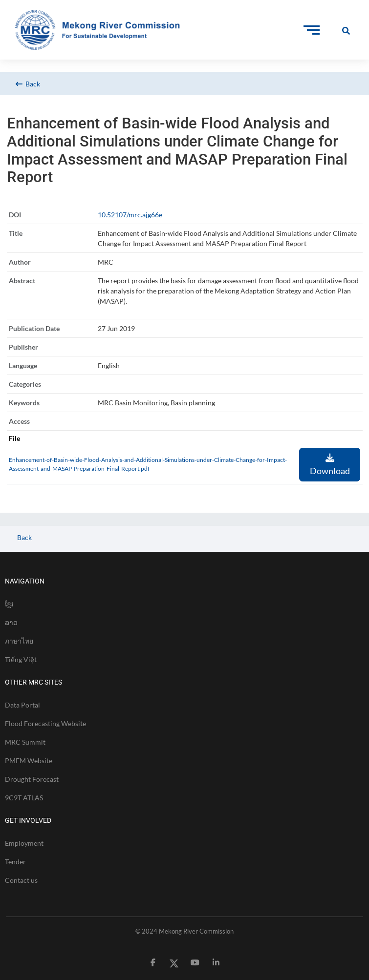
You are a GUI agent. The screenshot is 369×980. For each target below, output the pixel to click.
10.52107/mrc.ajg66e (130, 215)
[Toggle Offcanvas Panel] (346, 30)
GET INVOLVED (28, 820)
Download (330, 465)
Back (28, 84)
